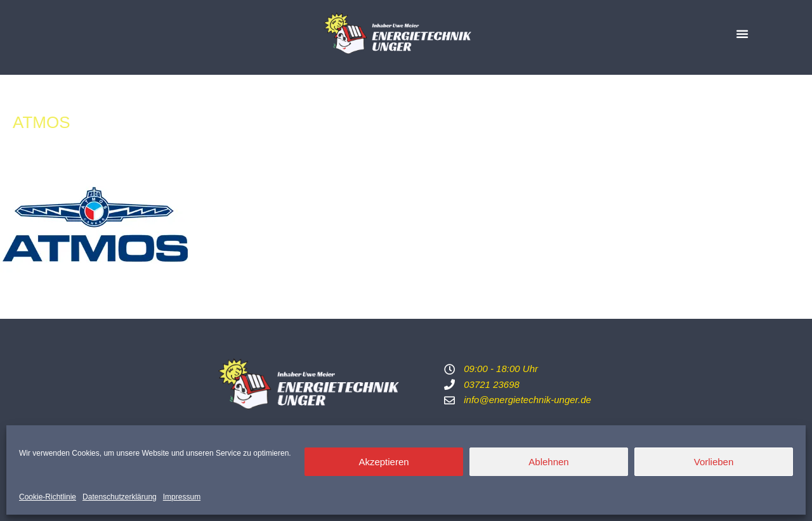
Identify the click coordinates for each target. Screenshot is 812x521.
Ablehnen (548, 462)
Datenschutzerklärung (120, 497)
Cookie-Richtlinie (48, 497)
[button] (742, 34)
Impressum (182, 497)
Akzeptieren (383, 462)
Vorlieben (714, 462)
